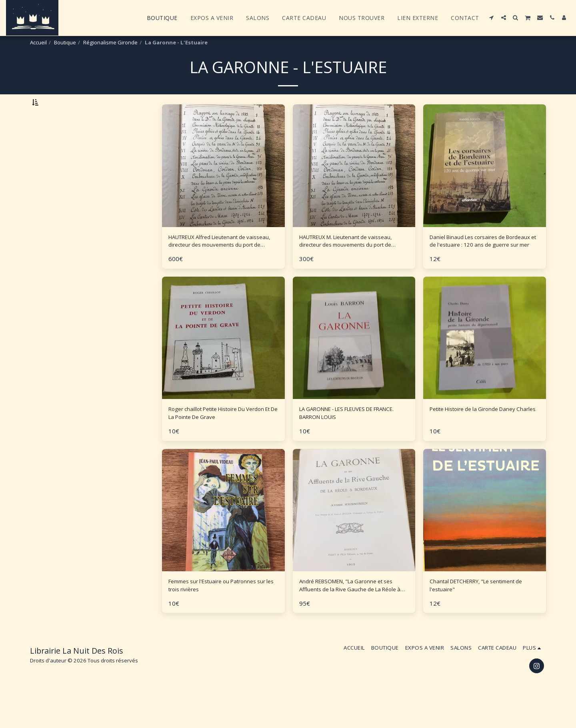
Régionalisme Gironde (110, 42)
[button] (492, 18)
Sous (53, 143)
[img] (354, 362)
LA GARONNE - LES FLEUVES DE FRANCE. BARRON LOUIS (347, 440)
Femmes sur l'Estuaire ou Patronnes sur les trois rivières (216, 616)
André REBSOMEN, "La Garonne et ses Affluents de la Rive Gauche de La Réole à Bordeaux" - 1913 (351, 616)
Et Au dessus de (67, 164)
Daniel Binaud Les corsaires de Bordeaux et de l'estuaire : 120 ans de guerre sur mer (482, 264)
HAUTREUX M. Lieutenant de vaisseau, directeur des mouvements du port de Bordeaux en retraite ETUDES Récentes (353, 264)
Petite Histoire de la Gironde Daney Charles (484, 440)
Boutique (65, 42)
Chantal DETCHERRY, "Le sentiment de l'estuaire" (484, 616)
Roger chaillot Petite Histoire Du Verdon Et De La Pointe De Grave (219, 440)
